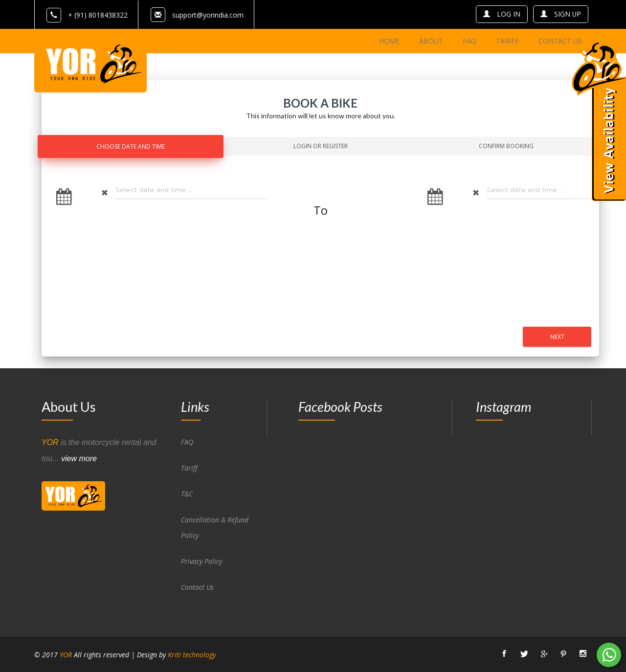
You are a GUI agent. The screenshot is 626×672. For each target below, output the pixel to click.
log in (501, 14)
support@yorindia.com (208, 15)
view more (79, 458)
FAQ (187, 441)
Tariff (189, 467)
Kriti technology (192, 654)
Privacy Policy (201, 561)
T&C (187, 493)
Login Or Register (321, 146)
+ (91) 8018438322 (87, 15)
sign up (560, 14)
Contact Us (198, 587)
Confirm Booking (506, 146)
